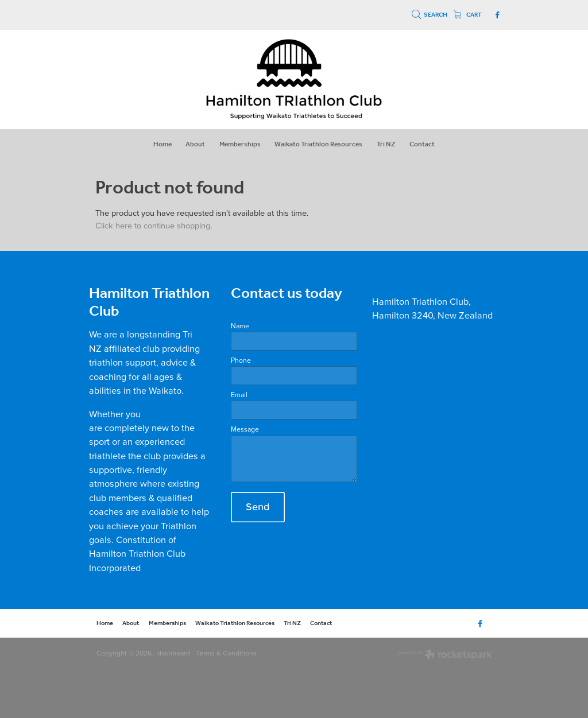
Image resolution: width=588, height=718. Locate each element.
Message (245, 429)
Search (430, 15)
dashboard (174, 653)
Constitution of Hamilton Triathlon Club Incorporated (137, 553)
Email (239, 395)
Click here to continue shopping (153, 225)
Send (258, 507)
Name (240, 326)
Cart (468, 15)
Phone (241, 360)
